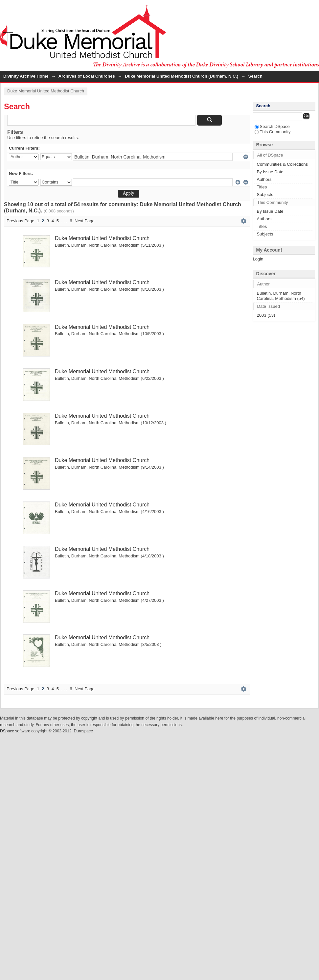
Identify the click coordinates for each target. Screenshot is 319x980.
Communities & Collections (282, 164)
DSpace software (15, 731)
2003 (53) (266, 315)
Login (314, 8)
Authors (264, 179)
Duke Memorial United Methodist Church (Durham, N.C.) (182, 76)
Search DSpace (272, 126)
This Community (273, 132)
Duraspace (83, 731)
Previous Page (21, 221)
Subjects (265, 195)
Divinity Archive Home (26, 76)
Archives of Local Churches (87, 76)
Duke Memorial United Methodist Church (46, 91)
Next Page (85, 221)
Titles (262, 187)
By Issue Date (270, 172)
